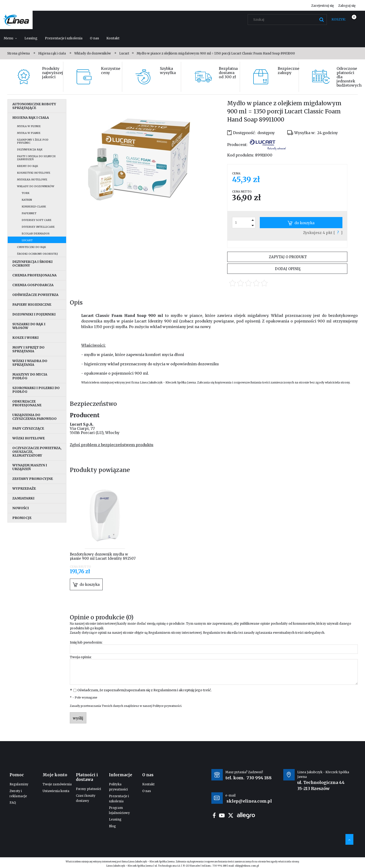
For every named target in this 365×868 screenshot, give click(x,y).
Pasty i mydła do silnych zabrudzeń (36, 158)
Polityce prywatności (167, 706)
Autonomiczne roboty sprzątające (34, 106)
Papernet (29, 213)
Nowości (21, 508)
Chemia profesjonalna (34, 275)
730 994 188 (259, 778)
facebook (214, 815)
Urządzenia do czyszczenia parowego (34, 417)
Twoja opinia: (81, 657)
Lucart (27, 240)
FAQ (13, 803)
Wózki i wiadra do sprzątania (30, 363)
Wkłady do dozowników (36, 186)
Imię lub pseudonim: (86, 642)
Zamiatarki (23, 498)
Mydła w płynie (29, 126)
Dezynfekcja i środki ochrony (32, 264)
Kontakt (148, 784)
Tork (25, 193)
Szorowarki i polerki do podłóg (36, 390)
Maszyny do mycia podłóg (30, 376)
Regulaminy (19, 784)
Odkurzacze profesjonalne (27, 403)
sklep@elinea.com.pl (247, 866)
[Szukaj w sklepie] (288, 20)
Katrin (27, 200)
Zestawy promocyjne (33, 479)
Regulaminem (159, 633)
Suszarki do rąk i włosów (29, 326)
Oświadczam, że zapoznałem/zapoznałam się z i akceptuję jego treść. (144, 690)
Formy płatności (88, 789)
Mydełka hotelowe (32, 180)
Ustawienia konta (56, 791)
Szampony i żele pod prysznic (33, 141)
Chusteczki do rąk (31, 247)
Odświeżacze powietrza (35, 295)
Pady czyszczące (28, 428)
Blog (112, 826)
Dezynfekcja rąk (30, 149)
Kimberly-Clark (34, 207)
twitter (231, 815)
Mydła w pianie (29, 133)
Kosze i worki (25, 338)
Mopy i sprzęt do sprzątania (28, 349)
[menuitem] (10, 38)
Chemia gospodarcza (33, 285)
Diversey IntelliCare (38, 227)
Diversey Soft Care (37, 220)
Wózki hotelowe (29, 438)
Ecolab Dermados (36, 234)
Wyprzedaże (24, 488)
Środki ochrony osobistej (37, 254)
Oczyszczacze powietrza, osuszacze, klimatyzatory (37, 452)
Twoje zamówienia (57, 784)
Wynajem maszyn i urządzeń (30, 467)
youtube (222, 815)
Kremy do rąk (27, 166)
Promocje (22, 518)
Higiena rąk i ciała (31, 118)
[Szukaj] (321, 20)
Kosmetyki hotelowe (34, 173)
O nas (147, 791)
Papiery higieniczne (32, 305)
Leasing (115, 819)
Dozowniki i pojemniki (34, 314)
